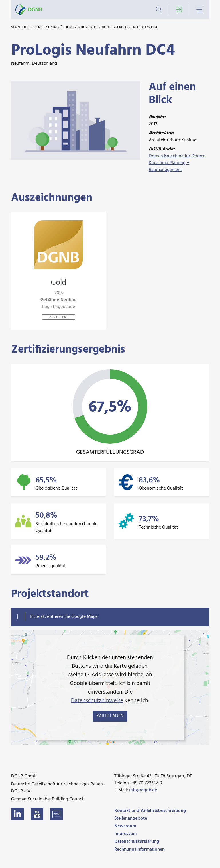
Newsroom (125, 826)
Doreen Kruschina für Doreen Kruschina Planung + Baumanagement (177, 163)
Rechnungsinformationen (140, 849)
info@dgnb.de (143, 790)
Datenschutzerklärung (137, 842)
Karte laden (110, 716)
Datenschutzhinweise (97, 701)
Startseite (20, 27)
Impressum (125, 834)
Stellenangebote (131, 818)
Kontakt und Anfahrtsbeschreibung (150, 811)
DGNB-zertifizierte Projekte (88, 27)
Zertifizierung (47, 27)
